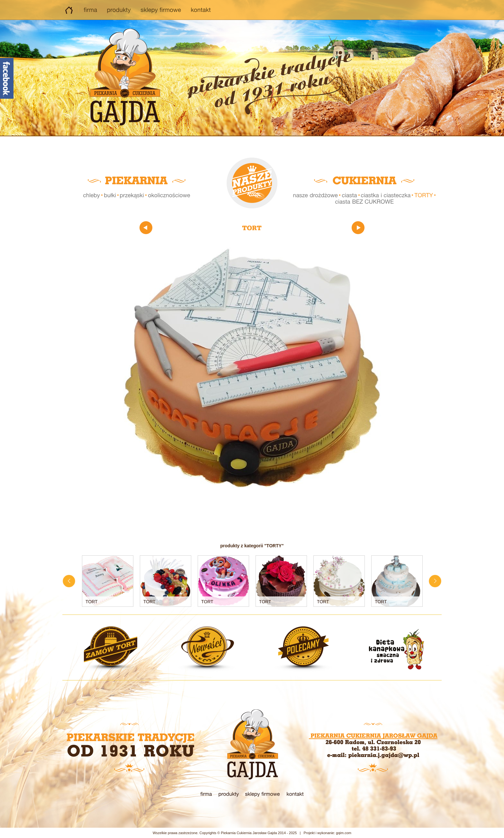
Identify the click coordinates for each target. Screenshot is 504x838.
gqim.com (344, 833)
